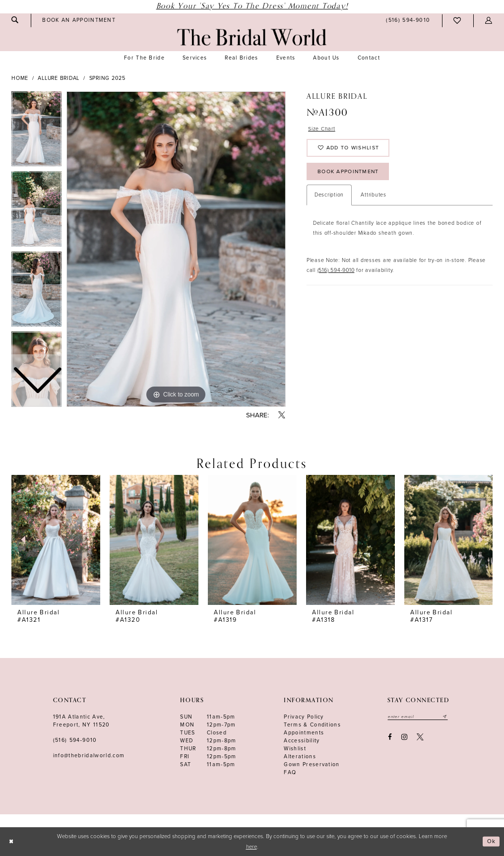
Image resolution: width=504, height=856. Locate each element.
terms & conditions (312, 725)
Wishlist (295, 749)
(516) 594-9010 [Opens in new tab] (336, 273)
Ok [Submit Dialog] (492, 841)
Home (20, 78)
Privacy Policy (304, 717)
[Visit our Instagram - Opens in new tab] (404, 737)
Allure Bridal (59, 78)
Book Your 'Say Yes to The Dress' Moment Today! (252, 6)
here (252, 847)
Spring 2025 (107, 78)
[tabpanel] (176, 249)
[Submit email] (445, 717)
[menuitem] (79, 20)
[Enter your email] (418, 717)
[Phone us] (408, 21)
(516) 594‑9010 (75, 740)
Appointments (304, 733)
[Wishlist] (458, 21)
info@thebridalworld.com (89, 756)
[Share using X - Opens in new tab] (282, 416)
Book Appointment (349, 174)
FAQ (290, 772)
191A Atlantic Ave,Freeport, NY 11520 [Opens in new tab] (82, 721)
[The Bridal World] (252, 37)
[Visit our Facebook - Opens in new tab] (390, 737)
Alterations (300, 757)
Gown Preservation (312, 764)
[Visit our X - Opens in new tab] (420, 737)
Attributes (374, 198)
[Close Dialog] (11, 842)
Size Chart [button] (322, 129)
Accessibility (302, 741)
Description (329, 198)
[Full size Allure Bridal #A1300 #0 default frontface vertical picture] (176, 249)
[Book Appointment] (79, 20)
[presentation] (56, 540)
